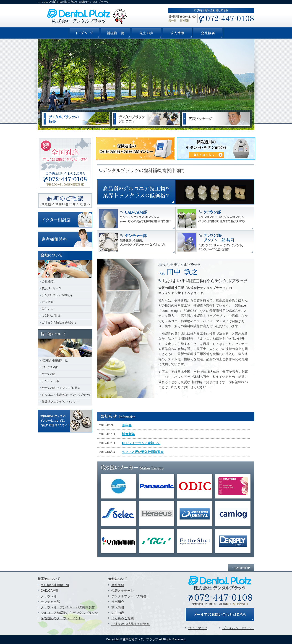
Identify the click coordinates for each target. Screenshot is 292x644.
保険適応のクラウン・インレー (63, 618)
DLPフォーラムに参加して (141, 443)
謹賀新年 (128, 434)
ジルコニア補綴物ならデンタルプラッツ (69, 613)
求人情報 (118, 607)
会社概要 (118, 585)
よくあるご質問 (123, 618)
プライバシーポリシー (238, 628)
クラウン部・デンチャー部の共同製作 (68, 607)
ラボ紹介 (118, 602)
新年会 (127, 425)
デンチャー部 (50, 602)
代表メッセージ (123, 591)
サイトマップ (198, 628)
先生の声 (118, 613)
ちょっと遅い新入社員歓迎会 (143, 452)
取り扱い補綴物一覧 (55, 585)
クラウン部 (49, 596)
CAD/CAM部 (50, 591)
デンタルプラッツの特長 (129, 596)
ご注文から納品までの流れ (130, 624)
